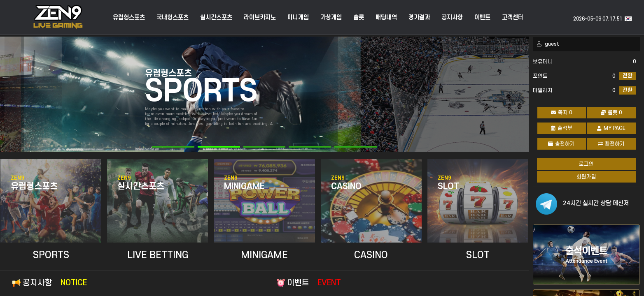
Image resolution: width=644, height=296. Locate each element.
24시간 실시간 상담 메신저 (596, 203)
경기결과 (419, 18)
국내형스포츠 (173, 18)
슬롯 (359, 18)
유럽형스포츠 (129, 18)
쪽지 (561, 113)
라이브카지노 (260, 18)
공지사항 (452, 18)
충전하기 (561, 144)
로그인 (586, 164)
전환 (628, 76)
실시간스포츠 (216, 18)
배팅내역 (386, 18)
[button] (173, 147)
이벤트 (482, 18)
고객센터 (513, 18)
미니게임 (298, 18)
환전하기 (611, 144)
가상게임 (331, 18)
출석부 (562, 128)
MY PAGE (611, 128)
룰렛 (611, 113)
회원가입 (586, 177)
